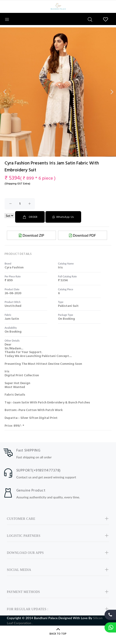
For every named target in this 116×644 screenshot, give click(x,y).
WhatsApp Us (63, 217)
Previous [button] (4, 92)
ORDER (30, 217)
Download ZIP (32, 235)
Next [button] (112, 92)
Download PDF (82, 235)
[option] (58, 106)
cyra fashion (14, 268)
